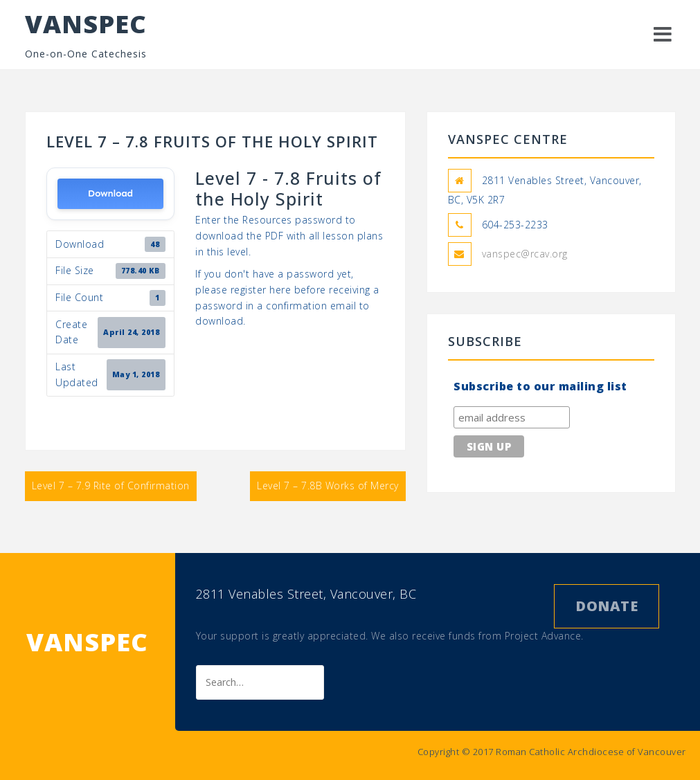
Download (110, 193)
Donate (607, 606)
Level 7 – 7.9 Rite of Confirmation (111, 486)
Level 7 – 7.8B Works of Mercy (328, 486)
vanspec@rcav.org (525, 254)
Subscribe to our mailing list (540, 386)
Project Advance (543, 636)
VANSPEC (86, 24)
